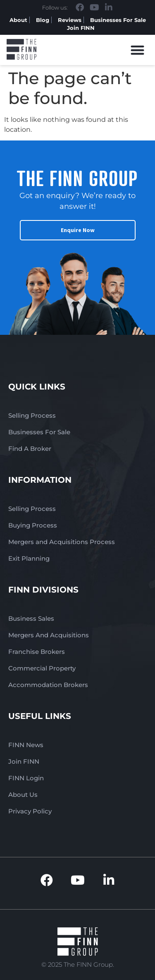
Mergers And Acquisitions (49, 635)
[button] (138, 50)
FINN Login (26, 778)
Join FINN (81, 28)
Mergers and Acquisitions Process (62, 542)
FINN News (26, 745)
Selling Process (32, 415)
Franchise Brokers (37, 652)
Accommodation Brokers (48, 685)
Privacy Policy (30, 811)
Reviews (70, 20)
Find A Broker (30, 449)
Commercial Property (42, 668)
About (18, 20)
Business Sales (31, 618)
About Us (23, 795)
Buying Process (33, 525)
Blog (43, 20)
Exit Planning (29, 558)
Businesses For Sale (118, 20)
